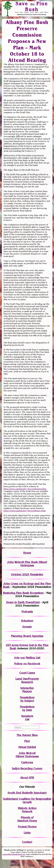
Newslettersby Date (27, 708)
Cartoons (27, 762)
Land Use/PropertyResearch (27, 680)
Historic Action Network (27, 810)
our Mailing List (30, 658)
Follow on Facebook (27, 664)
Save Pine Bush (32, 6)
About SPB (27, 778)
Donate (27, 627)
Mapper (27, 691)
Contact (27, 842)
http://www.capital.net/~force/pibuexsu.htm (25, 489)
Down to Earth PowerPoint (23, 602)
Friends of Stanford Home (27, 819)
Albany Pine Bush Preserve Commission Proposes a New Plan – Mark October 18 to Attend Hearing (27, 41)
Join (17, 658)
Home (27, 553)
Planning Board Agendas (27, 636)
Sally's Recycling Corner (27, 769)
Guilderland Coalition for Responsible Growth (27, 801)
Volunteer (27, 621)
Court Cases (27, 673)
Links (27, 833)
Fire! (27, 741)
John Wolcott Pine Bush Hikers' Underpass (27, 564)
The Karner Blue (27, 735)
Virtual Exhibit (27, 747)
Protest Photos (27, 827)
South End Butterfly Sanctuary (27, 793)
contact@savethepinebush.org (14, 854)
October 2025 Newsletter (27, 575)
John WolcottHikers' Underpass (27, 755)
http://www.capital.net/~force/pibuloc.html (25, 511)
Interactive (27, 688)
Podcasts (27, 612)
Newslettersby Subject (27, 699)
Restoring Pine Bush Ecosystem (23, 593)
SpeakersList (27, 718)
